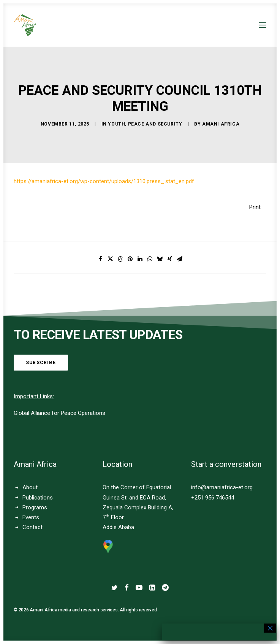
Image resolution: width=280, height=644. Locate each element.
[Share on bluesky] (160, 259)
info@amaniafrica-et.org (222, 487)
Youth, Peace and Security (145, 124)
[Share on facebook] (101, 259)
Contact (32, 527)
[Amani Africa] (25, 25)
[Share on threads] (120, 259)
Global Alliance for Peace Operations (59, 413)
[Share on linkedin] (140, 259)
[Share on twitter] (111, 259)
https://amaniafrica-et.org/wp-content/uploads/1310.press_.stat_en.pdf (104, 181)
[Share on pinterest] (130, 259)
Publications (38, 498)
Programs (35, 507)
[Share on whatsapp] (150, 259)
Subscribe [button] (41, 363)
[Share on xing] (170, 259)
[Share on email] (180, 259)
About (30, 487)
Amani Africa (221, 124)
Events (31, 517)
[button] (263, 25)
